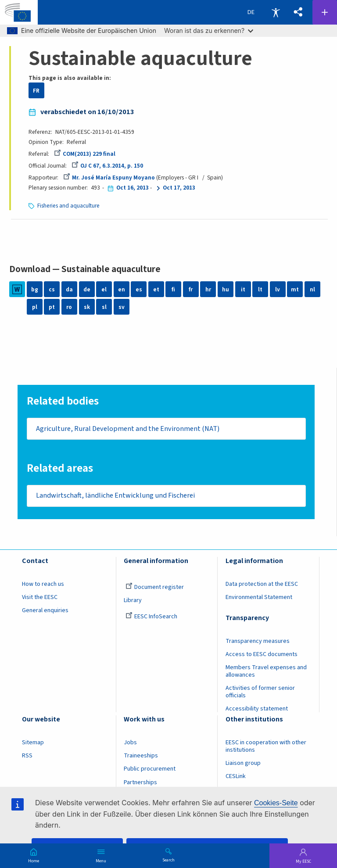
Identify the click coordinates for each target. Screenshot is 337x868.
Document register (155, 588)
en (122, 289)
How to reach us (43, 585)
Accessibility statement (257, 710)
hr (208, 289)
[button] (298, 13)
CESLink (236, 778)
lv (278, 289)
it (243, 289)
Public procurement (150, 770)
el (104, 289)
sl (104, 307)
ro (69, 307)
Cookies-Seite (276, 803)
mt (295, 289)
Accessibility (276, 12)
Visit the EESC (40, 598)
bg (35, 289)
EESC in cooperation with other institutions (266, 748)
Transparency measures (258, 642)
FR (36, 91)
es (139, 289)
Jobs (130, 744)
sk (87, 307)
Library (133, 601)
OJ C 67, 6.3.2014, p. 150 (107, 166)
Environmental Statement (259, 598)
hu (226, 289)
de (87, 289)
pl (35, 307)
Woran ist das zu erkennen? (209, 30)
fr (191, 289)
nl (312, 289)
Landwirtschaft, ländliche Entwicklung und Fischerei (115, 496)
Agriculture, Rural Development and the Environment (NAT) (128, 429)
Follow (325, 12)
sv (122, 307)
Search (168, 860)
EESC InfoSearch (151, 617)
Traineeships (141, 757)
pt (52, 307)
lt (260, 289)
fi (173, 289)
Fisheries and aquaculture (68, 206)
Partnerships (140, 783)
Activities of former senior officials (260, 693)
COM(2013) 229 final (85, 154)
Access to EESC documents (262, 655)
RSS (27, 757)
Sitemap (33, 744)
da (69, 289)
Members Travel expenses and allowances (266, 672)
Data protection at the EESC (262, 585)
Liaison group (243, 764)
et (156, 289)
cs (52, 289)
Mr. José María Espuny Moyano (109, 178)
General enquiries (45, 611)
